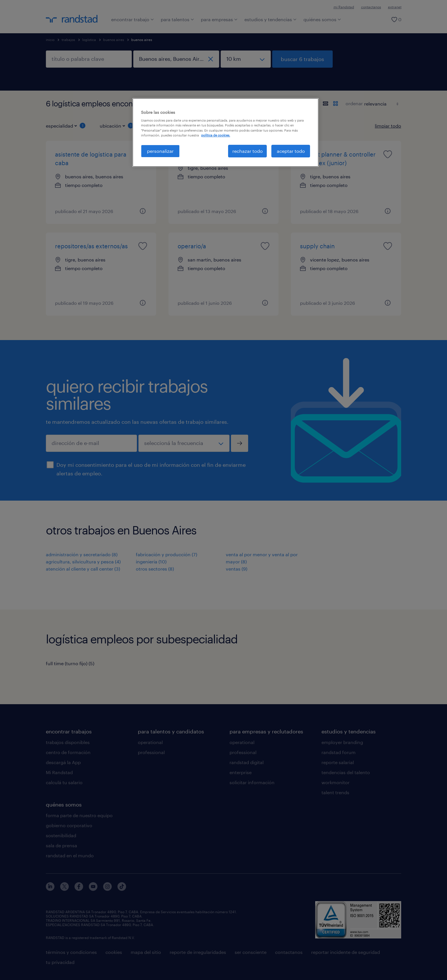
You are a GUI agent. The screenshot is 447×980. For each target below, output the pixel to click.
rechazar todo (248, 151)
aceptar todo (291, 151)
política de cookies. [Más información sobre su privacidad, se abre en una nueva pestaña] (216, 135)
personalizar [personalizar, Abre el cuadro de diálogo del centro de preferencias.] (160, 151)
